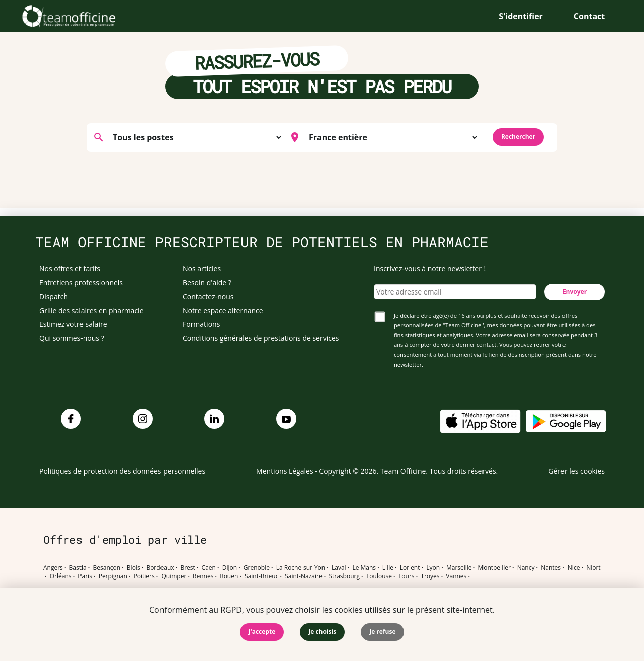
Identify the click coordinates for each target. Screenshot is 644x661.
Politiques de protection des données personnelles (122, 471)
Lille (388, 568)
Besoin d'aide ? (207, 283)
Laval (339, 568)
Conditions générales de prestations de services (261, 338)
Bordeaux (160, 568)
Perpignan (113, 576)
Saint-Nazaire (303, 576)
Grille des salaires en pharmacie (92, 310)
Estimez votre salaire (73, 324)
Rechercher (518, 137)
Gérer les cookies (577, 471)
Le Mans (364, 568)
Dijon (230, 568)
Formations (201, 324)
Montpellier (494, 568)
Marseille (459, 568)
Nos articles (202, 269)
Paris (85, 576)
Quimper (174, 576)
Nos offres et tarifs (70, 269)
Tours (407, 576)
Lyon (433, 568)
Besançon (107, 568)
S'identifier (521, 16)
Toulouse (379, 576)
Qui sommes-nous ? (72, 338)
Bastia (78, 568)
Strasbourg (344, 576)
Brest (187, 568)
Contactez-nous (208, 296)
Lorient (410, 568)
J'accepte (262, 632)
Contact (589, 16)
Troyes (430, 576)
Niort (593, 568)
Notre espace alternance (223, 310)
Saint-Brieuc (261, 576)
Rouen (229, 576)
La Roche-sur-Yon (301, 568)
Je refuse (382, 632)
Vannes (456, 576)
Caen (209, 568)
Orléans (61, 576)
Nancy (526, 568)
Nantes (551, 568)
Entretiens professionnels (81, 283)
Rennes (203, 576)
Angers (53, 568)
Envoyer (575, 292)
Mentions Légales (285, 471)
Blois (134, 568)
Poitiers (144, 576)
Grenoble (257, 568)
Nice (574, 568)
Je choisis (322, 632)
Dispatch (54, 296)
